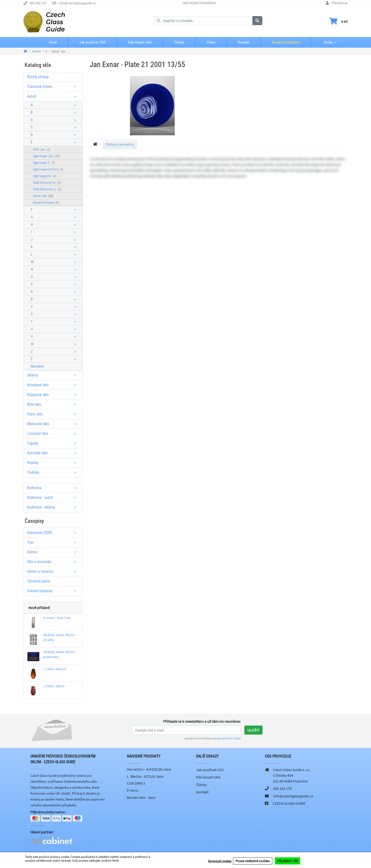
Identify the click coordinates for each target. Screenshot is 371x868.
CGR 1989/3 (136, 783)
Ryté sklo (54, 404)
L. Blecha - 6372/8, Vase (145, 776)
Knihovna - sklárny (54, 507)
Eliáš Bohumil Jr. (47, 189)
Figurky (54, 443)
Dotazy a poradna (120, 144)
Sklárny (54, 375)
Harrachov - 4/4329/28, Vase (149, 769)
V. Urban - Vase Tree (57, 618)
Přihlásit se (340, 3)
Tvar (54, 542)
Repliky (54, 463)
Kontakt (244, 42)
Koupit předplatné (286, 42)
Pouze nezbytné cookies (253, 861)
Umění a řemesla (54, 571)
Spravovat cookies (220, 861)
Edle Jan (42, 149)
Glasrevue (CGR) (54, 533)
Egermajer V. (44, 163)
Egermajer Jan (47, 156)
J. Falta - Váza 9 (54, 686)
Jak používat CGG (92, 42)
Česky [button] (325, 42)
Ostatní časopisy (54, 591)
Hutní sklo (54, 414)
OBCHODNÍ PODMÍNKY (199, 3)
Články (179, 42)
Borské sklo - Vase (141, 797)
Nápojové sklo (54, 395)
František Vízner (54, 87)
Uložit (253, 730)
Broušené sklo (54, 385)
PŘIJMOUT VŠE (288, 861)
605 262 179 (38, 3)
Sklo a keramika (54, 562)
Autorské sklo (54, 453)
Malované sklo (54, 424)
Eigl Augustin (45, 176)
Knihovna (54, 488)
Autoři (54, 96)
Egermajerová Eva (48, 169)
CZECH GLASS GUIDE (289, 803)
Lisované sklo (54, 434)
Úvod (53, 42)
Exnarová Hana (46, 202)
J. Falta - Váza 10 (55, 669)
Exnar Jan (43, 196)
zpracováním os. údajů (227, 738)
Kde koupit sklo (140, 42)
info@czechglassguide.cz (77, 3)
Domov (54, 552)
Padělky (54, 472)
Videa (211, 42)
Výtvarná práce (39, 581)
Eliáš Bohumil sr (47, 182)
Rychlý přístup (38, 77)
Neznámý (37, 366)
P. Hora (132, 790)
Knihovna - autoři (54, 498)
